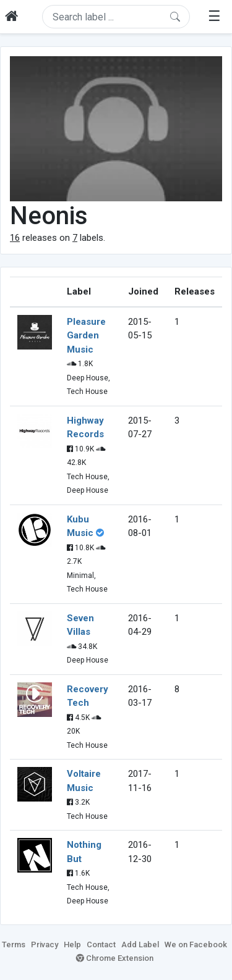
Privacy (45, 944)
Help (72, 944)
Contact (101, 944)
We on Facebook (196, 944)
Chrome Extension (115, 958)
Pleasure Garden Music (86, 336)
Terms (14, 944)
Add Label (140, 944)
